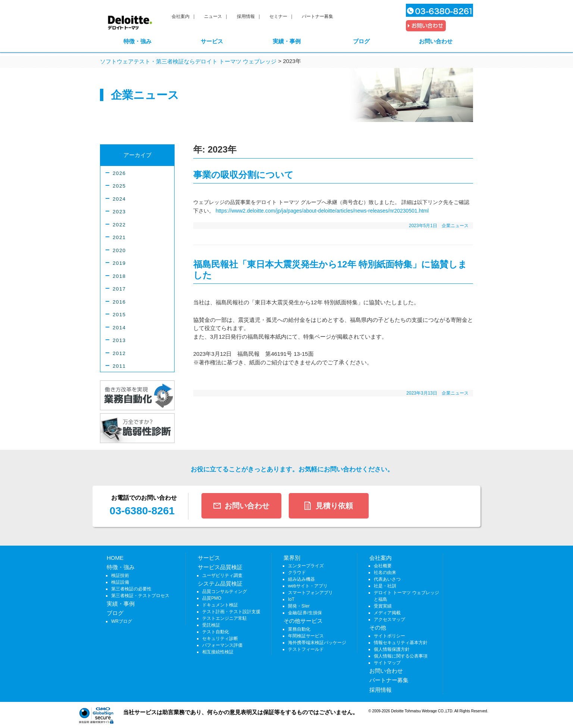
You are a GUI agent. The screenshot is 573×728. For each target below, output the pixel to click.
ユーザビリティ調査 (222, 575)
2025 (119, 186)
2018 (119, 276)
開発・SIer (299, 606)
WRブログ (122, 621)
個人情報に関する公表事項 (401, 656)
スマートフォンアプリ (310, 593)
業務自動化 (299, 629)
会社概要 (383, 566)
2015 (119, 315)
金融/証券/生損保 (305, 613)
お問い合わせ (436, 41)
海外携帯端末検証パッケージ (317, 643)
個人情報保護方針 (392, 649)
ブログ (361, 41)
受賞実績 (383, 606)
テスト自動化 (216, 632)
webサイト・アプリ (308, 586)
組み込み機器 (301, 579)
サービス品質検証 (220, 567)
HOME (115, 558)
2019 (119, 263)
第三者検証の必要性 (131, 589)
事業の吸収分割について (243, 175)
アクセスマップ (389, 619)
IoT (291, 599)
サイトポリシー (389, 636)
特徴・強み (137, 41)
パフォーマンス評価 (222, 645)
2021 (119, 237)
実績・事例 (287, 41)
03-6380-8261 (142, 511)
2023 (119, 212)
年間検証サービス (306, 636)
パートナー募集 (317, 16)
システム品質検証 (220, 583)
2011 (119, 366)
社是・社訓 (385, 586)
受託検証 (211, 625)
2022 (119, 225)
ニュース (213, 16)
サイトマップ (387, 663)
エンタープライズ (306, 566)
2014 (119, 328)
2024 (119, 199)
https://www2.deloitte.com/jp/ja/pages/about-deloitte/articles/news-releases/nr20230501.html (322, 211)
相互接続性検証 (218, 652)
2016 (119, 302)
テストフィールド (306, 649)
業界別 (292, 558)
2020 (119, 250)
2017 (119, 289)
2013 (119, 340)
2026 (119, 173)
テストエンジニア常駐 (225, 618)
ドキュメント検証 (220, 605)
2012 (119, 353)
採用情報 (246, 16)
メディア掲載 (387, 613)
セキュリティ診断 (220, 638)
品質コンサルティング (225, 591)
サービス (212, 41)
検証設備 (120, 582)
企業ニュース (455, 226)
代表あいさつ (387, 579)
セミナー (278, 16)
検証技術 (120, 575)
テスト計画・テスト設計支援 (231, 612)
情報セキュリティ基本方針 (401, 643)
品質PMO (212, 598)
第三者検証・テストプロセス (140, 596)
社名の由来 (385, 572)
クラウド (297, 572)
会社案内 (181, 16)
